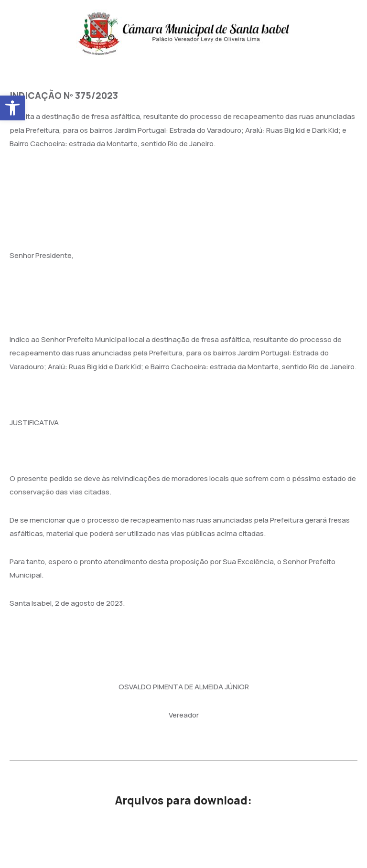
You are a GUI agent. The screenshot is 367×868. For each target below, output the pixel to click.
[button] (12, 108)
